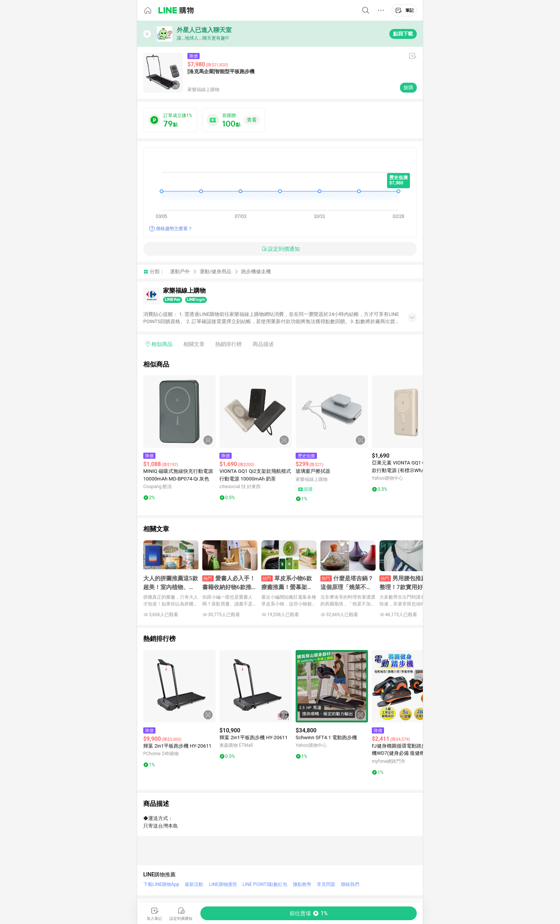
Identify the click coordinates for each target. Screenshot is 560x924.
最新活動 (194, 884)
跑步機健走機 (256, 271)
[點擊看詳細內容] (179, 412)
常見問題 (326, 884)
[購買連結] (309, 913)
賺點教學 (302, 884)
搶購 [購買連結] (408, 87)
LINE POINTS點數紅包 (265, 884)
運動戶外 (180, 271)
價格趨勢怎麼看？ (174, 229)
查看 (252, 120)
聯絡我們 (350, 884)
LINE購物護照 (223, 884)
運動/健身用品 (215, 271)
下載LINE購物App (161, 884)
